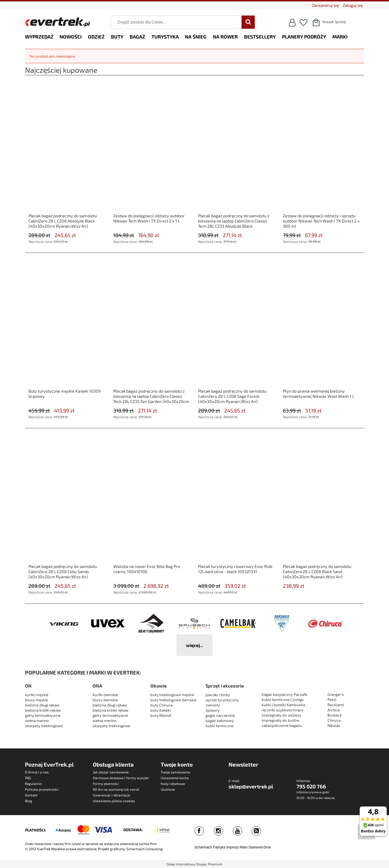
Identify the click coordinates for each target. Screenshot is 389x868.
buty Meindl (161, 715)
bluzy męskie (37, 700)
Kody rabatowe (173, 783)
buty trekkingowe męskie (172, 695)
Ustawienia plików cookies (114, 801)
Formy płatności (106, 783)
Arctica (334, 710)
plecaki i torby (218, 695)
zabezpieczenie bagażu (282, 725)
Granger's (336, 694)
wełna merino (37, 721)
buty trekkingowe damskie (173, 700)
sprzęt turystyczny (222, 700)
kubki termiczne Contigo (283, 700)
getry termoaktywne (43, 715)
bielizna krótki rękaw (43, 710)
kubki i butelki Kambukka (283, 705)
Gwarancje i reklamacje (111, 795)
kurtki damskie (105, 695)
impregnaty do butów (280, 720)
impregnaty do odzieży (281, 715)
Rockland (336, 705)
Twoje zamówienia (175, 772)
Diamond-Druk (260, 847)
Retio (244, 847)
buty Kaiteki (161, 710)
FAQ (28, 778)
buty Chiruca (161, 705)
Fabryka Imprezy (226, 847)
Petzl (332, 700)
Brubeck (335, 715)
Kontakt (31, 795)
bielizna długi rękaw (42, 705)
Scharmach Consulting (145, 849)
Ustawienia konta (175, 778)
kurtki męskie (37, 695)
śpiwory (213, 710)
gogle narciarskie (220, 715)
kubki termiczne (220, 726)
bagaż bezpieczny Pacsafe (284, 694)
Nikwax (334, 725)
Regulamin (33, 783)
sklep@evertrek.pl (251, 786)
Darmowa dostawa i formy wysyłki (121, 778)
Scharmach (203, 847)
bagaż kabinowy (220, 721)
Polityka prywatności (42, 789)
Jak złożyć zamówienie (111, 772)
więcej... (195, 645)
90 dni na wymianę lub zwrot (116, 789)
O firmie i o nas (37, 772)
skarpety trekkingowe (44, 726)
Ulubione (168, 789)
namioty (213, 705)
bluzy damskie (106, 700)
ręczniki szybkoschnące (282, 710)
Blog (29, 801)
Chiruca (334, 720)
